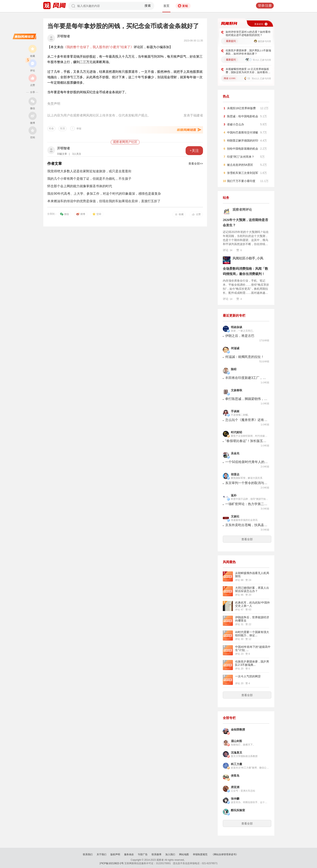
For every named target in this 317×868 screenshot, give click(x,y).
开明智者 (63, 36)
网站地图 (184, 854)
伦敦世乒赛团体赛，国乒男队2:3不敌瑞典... (252, 663)
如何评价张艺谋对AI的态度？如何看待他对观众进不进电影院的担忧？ (248, 33)
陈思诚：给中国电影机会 (243, 116)
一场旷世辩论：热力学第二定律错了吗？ (246, 504)
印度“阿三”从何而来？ (241, 157)
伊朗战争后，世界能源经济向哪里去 (252, 619)
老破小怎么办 (236, 124)
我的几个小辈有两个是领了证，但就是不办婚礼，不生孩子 (89, 179)
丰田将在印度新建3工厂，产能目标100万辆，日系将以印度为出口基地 (246, 378)
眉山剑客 (237, 741)
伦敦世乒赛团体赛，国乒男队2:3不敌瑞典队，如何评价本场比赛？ (248, 52)
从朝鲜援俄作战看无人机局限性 (252, 575)
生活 (62, 128)
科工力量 (237, 764)
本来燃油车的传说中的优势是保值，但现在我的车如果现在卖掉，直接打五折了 (104, 201)
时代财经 (237, 432)
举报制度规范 (200, 854)
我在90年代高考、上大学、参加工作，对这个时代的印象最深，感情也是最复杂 (104, 194)
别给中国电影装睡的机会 (243, 149)
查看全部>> (196, 164)
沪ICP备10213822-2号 (112, 863)
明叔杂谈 (237, 327)
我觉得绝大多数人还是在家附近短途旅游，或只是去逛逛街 (89, 171)
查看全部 (247, 539)
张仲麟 (235, 799)
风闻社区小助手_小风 (248, 258)
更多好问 (259, 24)
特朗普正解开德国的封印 (243, 141)
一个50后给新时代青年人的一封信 (246, 462)
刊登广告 (143, 854)
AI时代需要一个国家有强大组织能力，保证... (252, 634)
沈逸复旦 (237, 753)
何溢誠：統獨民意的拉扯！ (245, 357)
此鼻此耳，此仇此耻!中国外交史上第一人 (253, 604)
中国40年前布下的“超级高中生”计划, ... (253, 648)
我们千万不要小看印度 (241, 181)
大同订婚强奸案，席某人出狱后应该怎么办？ (252, 589)
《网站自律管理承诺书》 (225, 854)
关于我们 (101, 854)
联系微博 (156, 854)
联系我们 (88, 854)
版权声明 (115, 854)
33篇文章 (62, 154)
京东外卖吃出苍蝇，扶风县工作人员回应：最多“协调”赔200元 (246, 525)
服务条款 (129, 854)
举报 (79, 129)
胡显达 (235, 474)
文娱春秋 (237, 390)
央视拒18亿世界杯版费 (241, 108)
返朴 (234, 495)
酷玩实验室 (238, 810)
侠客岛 (235, 776)
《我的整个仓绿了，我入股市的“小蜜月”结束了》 (99, 47)
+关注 (194, 151)
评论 (228, 250)
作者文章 (55, 164)
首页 (166, 6)
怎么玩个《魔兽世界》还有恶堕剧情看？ (246, 420)
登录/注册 (265, 6)
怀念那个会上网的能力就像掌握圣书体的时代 (80, 186)
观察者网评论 (242, 210)
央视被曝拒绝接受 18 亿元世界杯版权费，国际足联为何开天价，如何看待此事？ (248, 71)
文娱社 (235, 516)
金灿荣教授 (238, 730)
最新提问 (231, 41)
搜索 (148, 6)
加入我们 (170, 854)
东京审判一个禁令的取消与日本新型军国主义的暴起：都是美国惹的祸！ (246, 483)
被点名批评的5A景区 (240, 165)
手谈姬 (235, 411)
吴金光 (235, 453)
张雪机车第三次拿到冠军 (243, 173)
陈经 (234, 369)
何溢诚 (235, 348)
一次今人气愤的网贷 (248, 676)
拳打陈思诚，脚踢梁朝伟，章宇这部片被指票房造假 (246, 399)
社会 (51, 128)
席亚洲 (235, 787)
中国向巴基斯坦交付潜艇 (243, 132)
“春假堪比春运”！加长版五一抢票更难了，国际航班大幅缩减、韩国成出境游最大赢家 (246, 441)
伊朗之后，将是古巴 (240, 336)
